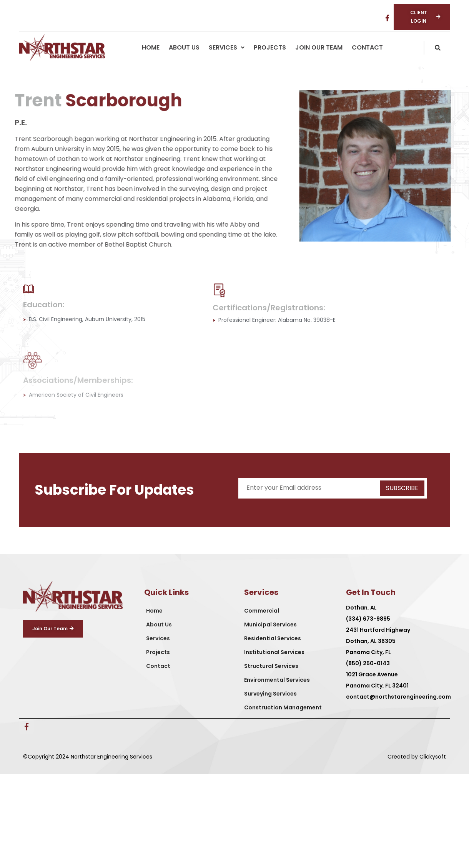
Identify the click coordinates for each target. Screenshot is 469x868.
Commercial (262, 611)
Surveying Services (270, 694)
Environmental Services (277, 680)
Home (151, 48)
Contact (367, 48)
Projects (270, 48)
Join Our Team (319, 48)
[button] (227, 48)
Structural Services (271, 666)
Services (227, 48)
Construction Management (283, 707)
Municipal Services (270, 624)
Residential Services (273, 638)
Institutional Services (274, 652)
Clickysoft (433, 757)
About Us (184, 48)
